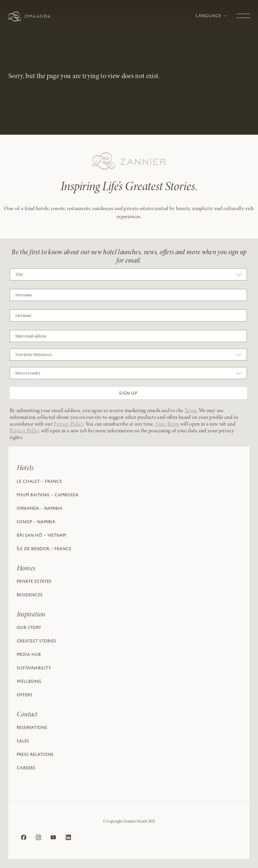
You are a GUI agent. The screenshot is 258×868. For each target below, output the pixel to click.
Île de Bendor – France (44, 549)
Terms (191, 411)
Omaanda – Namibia (40, 509)
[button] (128, 393)
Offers (25, 696)
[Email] (128, 336)
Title (19, 275)
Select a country (28, 373)
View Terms (167, 424)
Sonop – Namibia (36, 523)
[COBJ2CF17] (128, 295)
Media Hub (29, 655)
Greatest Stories (37, 642)
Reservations (32, 728)
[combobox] (128, 276)
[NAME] (128, 315)
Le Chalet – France (39, 482)
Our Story (29, 628)
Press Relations (35, 755)
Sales (23, 742)
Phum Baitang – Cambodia (48, 496)
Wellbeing (29, 682)
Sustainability (34, 669)
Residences (30, 596)
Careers (26, 769)
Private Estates (34, 582)
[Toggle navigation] (243, 12)
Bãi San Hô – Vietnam (41, 536)
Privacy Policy (68, 424)
